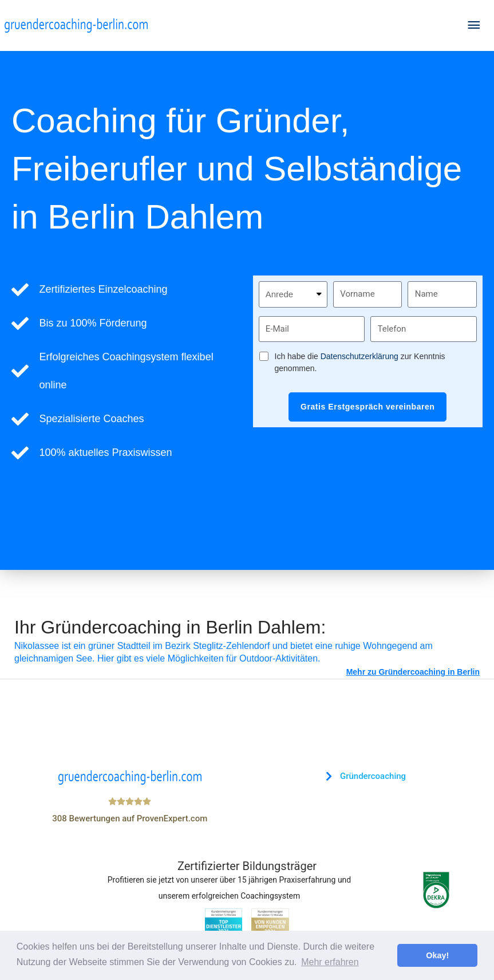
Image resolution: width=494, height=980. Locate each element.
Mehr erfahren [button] (330, 962)
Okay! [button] (437, 955)
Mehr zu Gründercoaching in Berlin (413, 672)
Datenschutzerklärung (359, 356)
